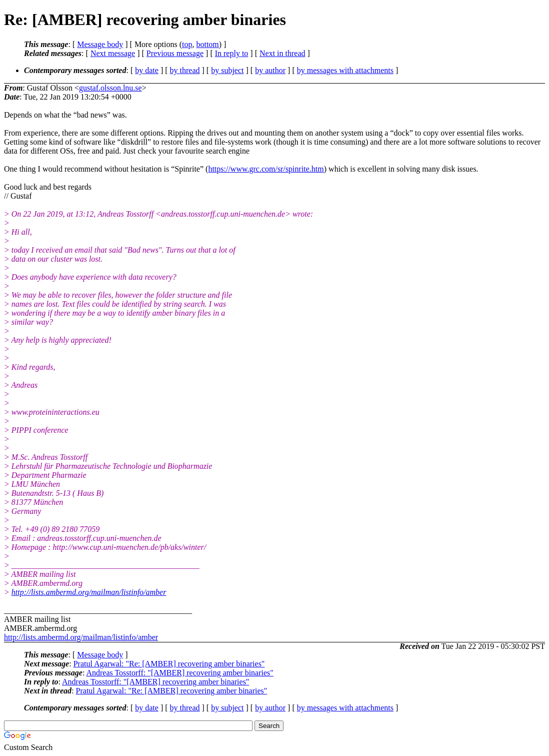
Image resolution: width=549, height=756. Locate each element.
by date (147, 70)
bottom (207, 44)
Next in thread (282, 53)
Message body (100, 44)
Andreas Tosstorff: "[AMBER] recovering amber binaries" (179, 673)
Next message (113, 53)
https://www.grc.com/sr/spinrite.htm (266, 169)
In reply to (232, 53)
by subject (227, 70)
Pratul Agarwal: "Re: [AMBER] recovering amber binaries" (169, 664)
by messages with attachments (345, 70)
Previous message (175, 53)
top (187, 44)
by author (270, 70)
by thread (185, 70)
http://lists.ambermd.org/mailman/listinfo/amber (89, 592)
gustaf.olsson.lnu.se (110, 88)
